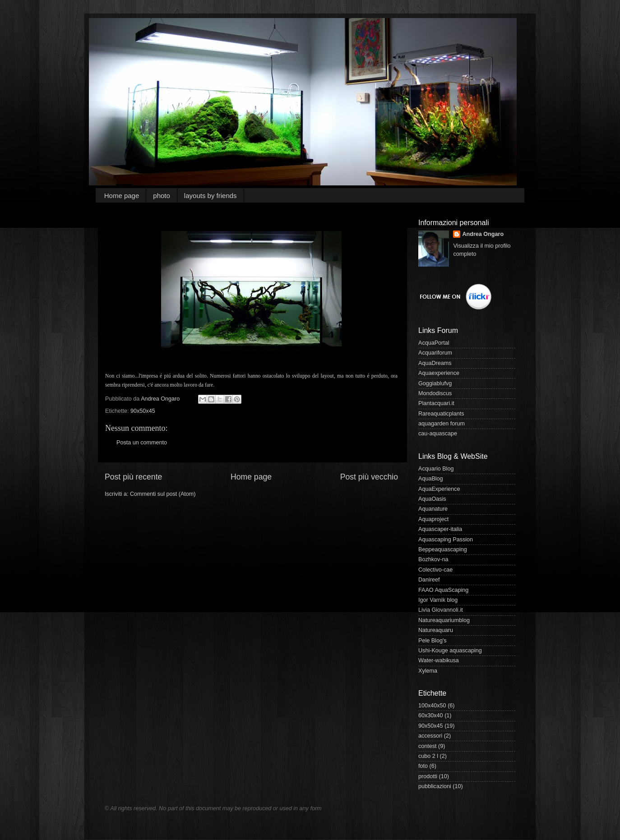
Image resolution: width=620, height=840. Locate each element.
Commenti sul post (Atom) (163, 494)
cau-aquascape (438, 434)
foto (423, 766)
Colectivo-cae (435, 570)
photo (162, 196)
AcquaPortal (434, 343)
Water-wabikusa (439, 660)
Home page (122, 196)
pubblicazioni (435, 786)
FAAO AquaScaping (443, 590)
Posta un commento (142, 443)
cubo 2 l (428, 756)
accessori (430, 736)
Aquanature (433, 509)
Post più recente (133, 477)
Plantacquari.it (436, 403)
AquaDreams (435, 363)
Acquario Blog (436, 469)
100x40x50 (432, 706)
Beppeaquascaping (443, 549)
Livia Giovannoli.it (441, 610)
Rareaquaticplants (441, 414)
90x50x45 (143, 411)
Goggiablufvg (435, 383)
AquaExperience (439, 489)
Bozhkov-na (433, 559)
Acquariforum (435, 353)
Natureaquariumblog (444, 620)
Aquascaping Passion (446, 540)
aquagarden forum (442, 424)
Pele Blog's (433, 641)
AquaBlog (431, 479)
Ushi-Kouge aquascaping (450, 651)
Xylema (428, 671)
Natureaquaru (436, 630)
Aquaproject (433, 519)
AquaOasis (432, 499)
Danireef (429, 580)
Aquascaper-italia (440, 529)
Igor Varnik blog (438, 600)
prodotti (428, 776)
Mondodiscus (435, 393)
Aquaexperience (439, 373)
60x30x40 (431, 715)
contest (428, 746)
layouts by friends (211, 196)
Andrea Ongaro (483, 234)
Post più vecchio (369, 477)
